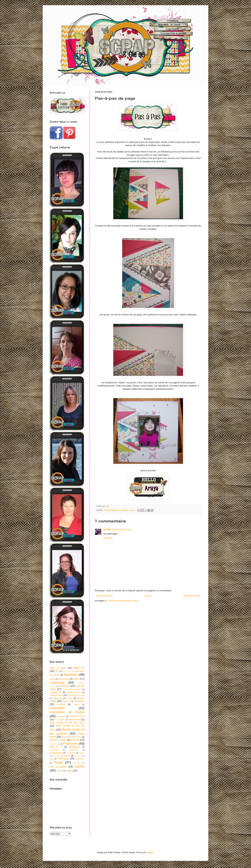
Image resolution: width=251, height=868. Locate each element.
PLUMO (107, 530)
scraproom (71, 753)
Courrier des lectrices (72, 689)
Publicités (70, 744)
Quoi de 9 (56, 747)
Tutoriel (60, 771)
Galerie (76, 704)
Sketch (67, 756)
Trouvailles (77, 763)
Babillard (71, 675)
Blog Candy (64, 679)
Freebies (61, 704)
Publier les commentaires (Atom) (123, 601)
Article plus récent (104, 596)
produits (75, 740)
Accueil (148, 596)
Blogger (150, 852)
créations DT (56, 692)
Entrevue (79, 701)
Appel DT (79, 668)
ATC (57, 671)
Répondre (108, 538)
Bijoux (52, 679)
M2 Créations (60, 720)
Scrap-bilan (73, 750)
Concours (64, 686)
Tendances (80, 759)
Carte (76, 679)
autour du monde (69, 671)
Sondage (78, 756)
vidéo (69, 771)
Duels (70, 698)
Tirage (58, 762)
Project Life (54, 744)
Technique (63, 759)
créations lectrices (74, 692)
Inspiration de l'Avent (67, 712)
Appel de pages (58, 668)
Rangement (74, 747)
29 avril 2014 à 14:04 (122, 530)
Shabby (82, 753)
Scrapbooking (110, 510)
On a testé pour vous (72, 737)
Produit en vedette (58, 740)
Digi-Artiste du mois (76, 695)
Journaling (61, 716)
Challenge (57, 683)
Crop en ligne (56, 695)
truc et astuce (123, 510)
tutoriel (132, 510)
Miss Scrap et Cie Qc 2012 (67, 723)
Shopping (56, 756)
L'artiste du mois (77, 716)
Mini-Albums (74, 720)
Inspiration (57, 708)
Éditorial (66, 701)
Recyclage (54, 750)
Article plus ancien (192, 596)
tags (51, 759)
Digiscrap (58, 698)
